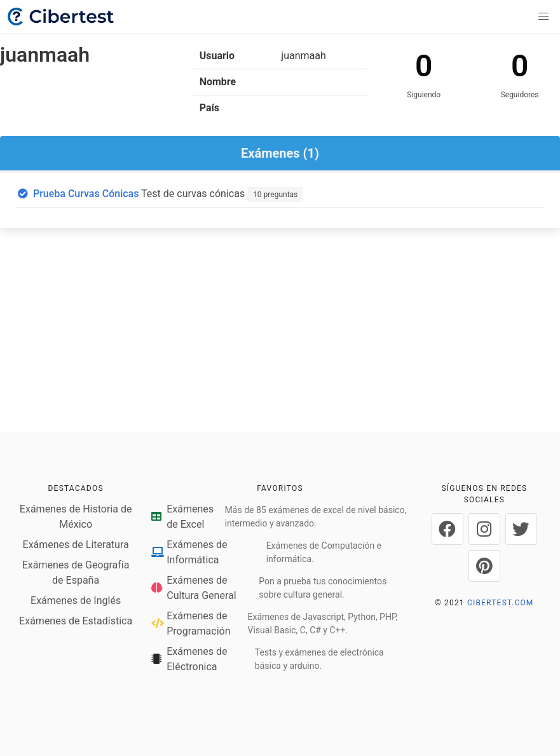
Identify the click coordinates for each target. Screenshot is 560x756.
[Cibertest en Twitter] (521, 529)
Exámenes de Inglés (76, 601)
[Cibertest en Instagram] (484, 529)
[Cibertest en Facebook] (447, 529)
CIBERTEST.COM (501, 603)
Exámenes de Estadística (76, 621)
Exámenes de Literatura (76, 545)
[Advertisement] (280, 333)
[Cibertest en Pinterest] (484, 566)
